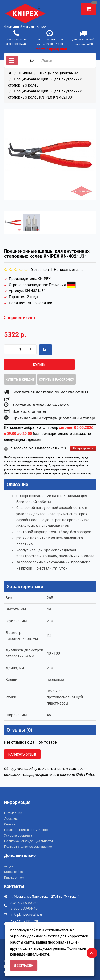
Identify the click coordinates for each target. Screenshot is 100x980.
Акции (9, 866)
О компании (13, 813)
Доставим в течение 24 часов (41, 405)
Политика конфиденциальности (28, 841)
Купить (39, 365)
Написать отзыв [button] (22, 754)
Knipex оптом (14, 877)
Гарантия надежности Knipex (26, 830)
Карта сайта (13, 872)
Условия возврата (18, 835)
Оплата (10, 824)
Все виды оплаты (29, 411)
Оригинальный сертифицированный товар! (54, 418)
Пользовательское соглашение (28, 847)
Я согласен (24, 966)
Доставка (11, 819)
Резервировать (83, 448)
